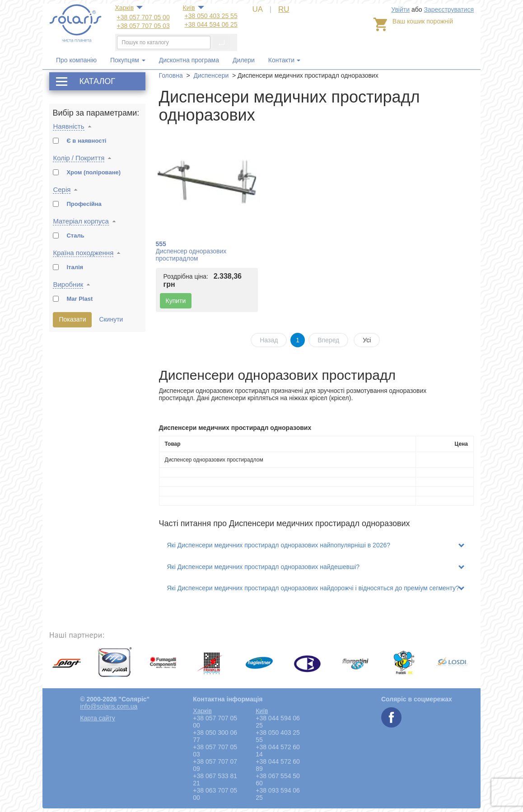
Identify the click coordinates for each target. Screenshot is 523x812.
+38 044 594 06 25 (211, 24)
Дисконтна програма (189, 60)
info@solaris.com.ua (109, 706)
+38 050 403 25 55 (211, 16)
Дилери (244, 60)
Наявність (68, 126)
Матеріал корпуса (81, 221)
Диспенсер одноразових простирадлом (191, 255)
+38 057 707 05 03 (143, 26)
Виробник (68, 284)
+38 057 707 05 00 (143, 17)
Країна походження (83, 253)
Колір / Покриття (79, 158)
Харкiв (125, 8)
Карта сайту (98, 718)
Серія (62, 189)
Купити (176, 301)
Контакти (281, 60)
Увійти (400, 9)
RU (284, 9)
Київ (189, 8)
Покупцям (128, 60)
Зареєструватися (449, 9)
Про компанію (76, 60)
